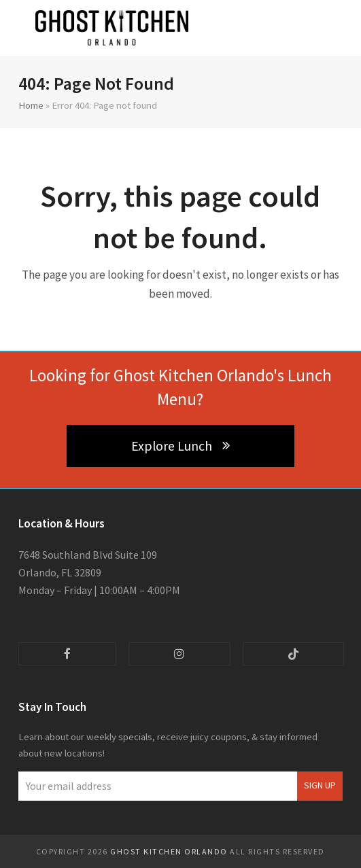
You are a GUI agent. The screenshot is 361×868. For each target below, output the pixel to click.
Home (31, 105)
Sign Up (320, 785)
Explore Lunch (180, 446)
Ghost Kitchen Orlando (169, 851)
